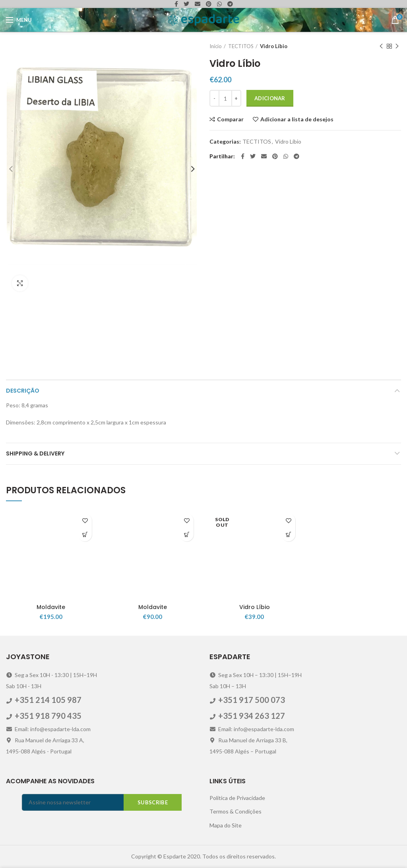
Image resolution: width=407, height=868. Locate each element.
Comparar (230, 119)
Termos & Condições (235, 811)
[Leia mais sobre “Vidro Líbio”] (288, 534)
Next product (397, 46)
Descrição (23, 391)
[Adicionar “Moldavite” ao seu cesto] (85, 534)
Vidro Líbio (274, 46)
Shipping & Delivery (35, 453)
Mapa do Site (226, 825)
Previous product (381, 46)
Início (216, 46)
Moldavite (51, 607)
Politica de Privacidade (237, 798)
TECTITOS (241, 46)
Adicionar (270, 98)
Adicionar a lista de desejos (297, 119)
